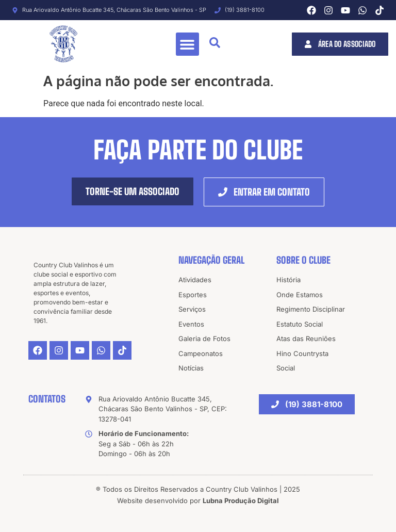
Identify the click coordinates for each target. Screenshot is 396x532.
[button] (187, 44)
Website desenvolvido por (198, 501)
